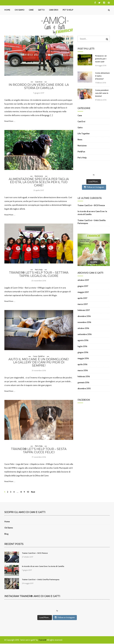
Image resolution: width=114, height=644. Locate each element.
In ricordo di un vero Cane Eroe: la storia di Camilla (39, 87)
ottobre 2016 (83, 328)
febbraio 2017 (84, 310)
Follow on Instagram (94, 187)
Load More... (94, 182)
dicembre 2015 (84, 388)
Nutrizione (39, 176)
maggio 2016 (83, 358)
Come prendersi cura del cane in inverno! (102, 93)
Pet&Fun (41, 356)
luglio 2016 (82, 346)
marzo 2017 (83, 304)
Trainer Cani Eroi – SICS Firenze (91, 205)
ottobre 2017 (83, 280)
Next (33, 492)
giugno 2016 (83, 352)
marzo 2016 (83, 370)
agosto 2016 (83, 340)
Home (7, 10)
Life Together (84, 133)
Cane (31, 10)
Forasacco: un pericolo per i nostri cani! (101, 59)
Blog (6, 534)
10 (28, 492)
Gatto (41, 10)
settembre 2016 (85, 334)
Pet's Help (39, 270)
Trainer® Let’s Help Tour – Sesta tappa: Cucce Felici (39, 451)
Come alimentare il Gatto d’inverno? (102, 76)
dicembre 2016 (84, 316)
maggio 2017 (83, 292)
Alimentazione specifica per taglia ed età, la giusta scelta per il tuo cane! (39, 182)
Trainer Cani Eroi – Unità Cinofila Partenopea (92, 222)
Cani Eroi (54, 10)
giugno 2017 (83, 286)
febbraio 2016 (84, 376)
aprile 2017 (82, 298)
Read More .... (10, 121)
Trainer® (42, 640)
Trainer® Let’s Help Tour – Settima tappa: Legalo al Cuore (39, 274)
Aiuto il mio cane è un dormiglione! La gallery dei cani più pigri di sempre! (39, 363)
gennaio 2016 (83, 382)
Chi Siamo (20, 10)
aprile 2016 (82, 364)
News (80, 140)
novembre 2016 (84, 322)
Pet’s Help (68, 10)
